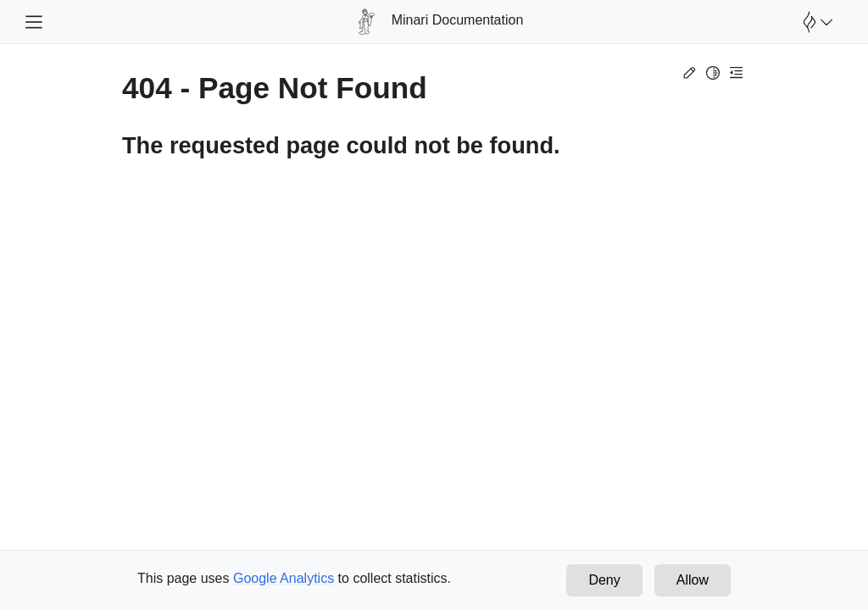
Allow (693, 580)
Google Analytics (284, 578)
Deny (604, 580)
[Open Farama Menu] (815, 22)
